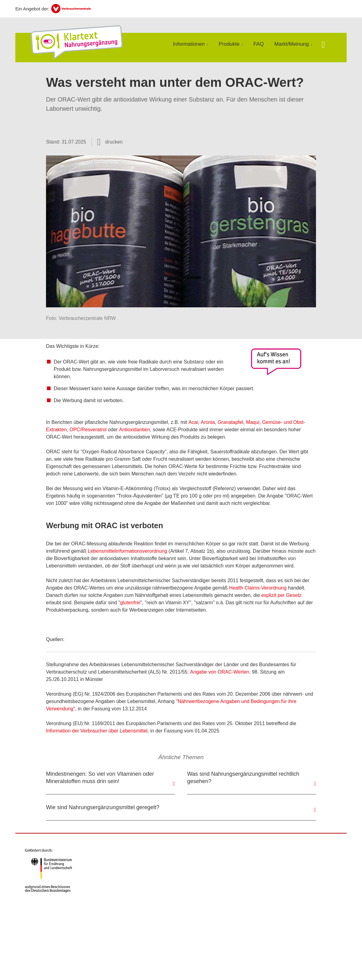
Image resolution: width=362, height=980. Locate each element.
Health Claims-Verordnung (258, 588)
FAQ (259, 44)
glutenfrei (130, 603)
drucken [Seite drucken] (114, 142)
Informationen (189, 44)
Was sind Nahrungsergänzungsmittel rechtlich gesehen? (243, 778)
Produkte (229, 44)
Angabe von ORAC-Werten (220, 672)
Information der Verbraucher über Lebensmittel (97, 731)
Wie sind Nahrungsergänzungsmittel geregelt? (103, 807)
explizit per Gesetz (281, 595)
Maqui (253, 422)
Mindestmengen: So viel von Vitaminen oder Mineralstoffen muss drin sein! (100, 778)
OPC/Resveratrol (88, 430)
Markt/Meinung (291, 44)
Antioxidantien (135, 430)
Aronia (208, 422)
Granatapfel (230, 422)
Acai (193, 422)
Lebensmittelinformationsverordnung (127, 551)
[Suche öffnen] (323, 45)
